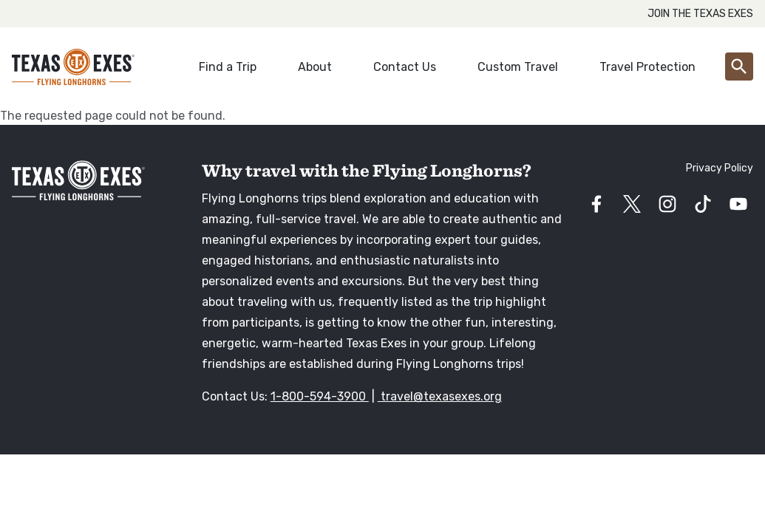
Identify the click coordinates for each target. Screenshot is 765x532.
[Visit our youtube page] (738, 204)
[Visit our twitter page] (632, 204)
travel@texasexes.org (440, 396)
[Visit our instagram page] (667, 204)
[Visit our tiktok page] (703, 204)
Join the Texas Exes (700, 14)
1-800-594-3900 (320, 396)
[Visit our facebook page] (596, 204)
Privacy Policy (720, 168)
